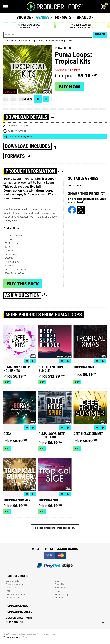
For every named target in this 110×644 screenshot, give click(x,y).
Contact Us (11, 588)
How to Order (62, 588)
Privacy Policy (62, 594)
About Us (59, 584)
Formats (63, 17)
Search (100, 34)
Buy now (69, 87)
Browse (24, 17)
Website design (11, 637)
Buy (7, 382)
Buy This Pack (23, 284)
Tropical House (76, 185)
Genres (43, 17)
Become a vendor (14, 584)
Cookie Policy (12, 598)
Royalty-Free (25, 136)
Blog (57, 581)
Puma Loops (63, 48)
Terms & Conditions (15, 594)
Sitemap (59, 598)
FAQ (8, 591)
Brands (84, 17)
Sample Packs (13, 581)
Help (57, 591)
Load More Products (55, 528)
